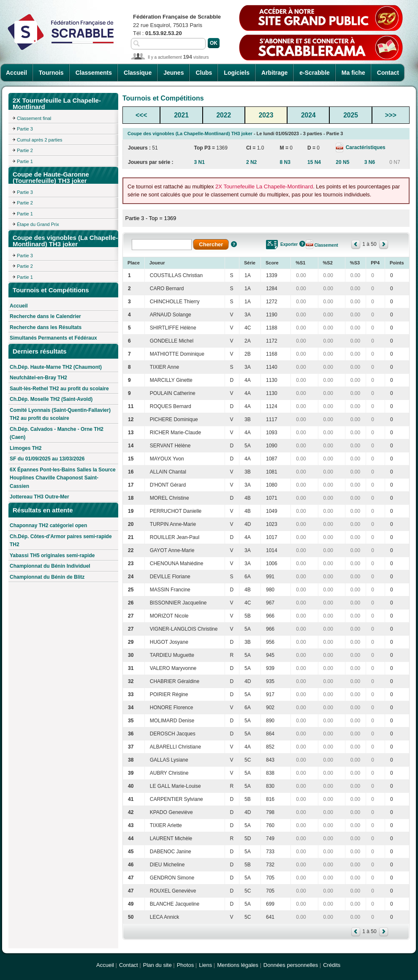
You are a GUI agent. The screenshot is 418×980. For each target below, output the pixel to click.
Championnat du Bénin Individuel (50, 566)
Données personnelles (291, 965)
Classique (138, 73)
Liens (205, 965)
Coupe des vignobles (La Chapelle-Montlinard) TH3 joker (190, 133)
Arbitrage (274, 73)
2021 (181, 115)
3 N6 (370, 162)
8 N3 (285, 162)
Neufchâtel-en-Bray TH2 (38, 378)
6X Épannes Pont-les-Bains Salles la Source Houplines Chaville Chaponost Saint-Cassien (63, 478)
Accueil (16, 73)
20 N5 (342, 162)
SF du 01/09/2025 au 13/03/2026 (47, 459)
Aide (234, 244)
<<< (141, 115)
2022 (224, 115)
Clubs (204, 73)
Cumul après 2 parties (40, 140)
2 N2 (251, 162)
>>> (391, 115)
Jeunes (174, 73)
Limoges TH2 (26, 448)
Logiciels (237, 73)
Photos (185, 965)
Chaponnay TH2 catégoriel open (48, 525)
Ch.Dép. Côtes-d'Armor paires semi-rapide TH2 (61, 541)
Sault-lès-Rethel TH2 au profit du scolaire (59, 389)
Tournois (51, 73)
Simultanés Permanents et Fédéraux (53, 338)
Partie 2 (25, 150)
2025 (351, 115)
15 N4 (314, 162)
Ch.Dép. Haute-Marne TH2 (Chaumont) (56, 367)
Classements (94, 73)
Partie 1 (25, 161)
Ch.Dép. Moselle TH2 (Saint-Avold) (51, 399)
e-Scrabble (315, 73)
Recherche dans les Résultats (46, 327)
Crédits (332, 965)
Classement (326, 245)
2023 (266, 115)
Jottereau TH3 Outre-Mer (39, 497)
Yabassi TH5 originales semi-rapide (52, 555)
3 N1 (199, 162)
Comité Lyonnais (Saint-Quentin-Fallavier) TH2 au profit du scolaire (60, 414)
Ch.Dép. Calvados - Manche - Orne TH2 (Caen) (57, 433)
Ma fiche (353, 73)
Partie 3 (25, 129)
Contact (388, 73)
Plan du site (157, 965)
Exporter (289, 244)
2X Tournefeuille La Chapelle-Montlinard (264, 186)
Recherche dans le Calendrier (45, 316)
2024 (308, 115)
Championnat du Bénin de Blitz (47, 577)
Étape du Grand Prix (38, 224)
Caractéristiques (365, 147)
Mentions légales (238, 965)
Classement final (34, 118)
